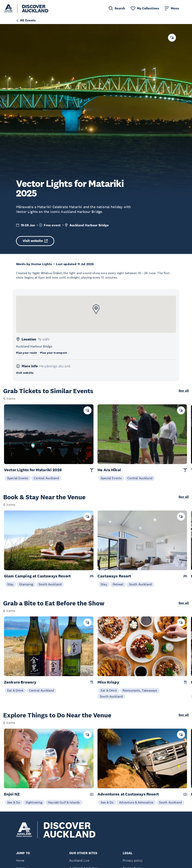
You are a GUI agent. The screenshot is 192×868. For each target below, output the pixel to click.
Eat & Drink (15, 690)
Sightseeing (34, 802)
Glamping (26, 584)
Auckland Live (79, 860)
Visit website (35, 241)
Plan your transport (53, 353)
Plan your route (26, 353)
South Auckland (50, 584)
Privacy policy (133, 860)
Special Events (18, 478)
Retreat (118, 584)
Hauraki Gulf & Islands (64, 802)
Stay (10, 584)
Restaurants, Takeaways (140, 690)
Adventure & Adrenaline (136, 802)
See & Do (14, 802)
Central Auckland (46, 478)
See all (184, 391)
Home (20, 860)
